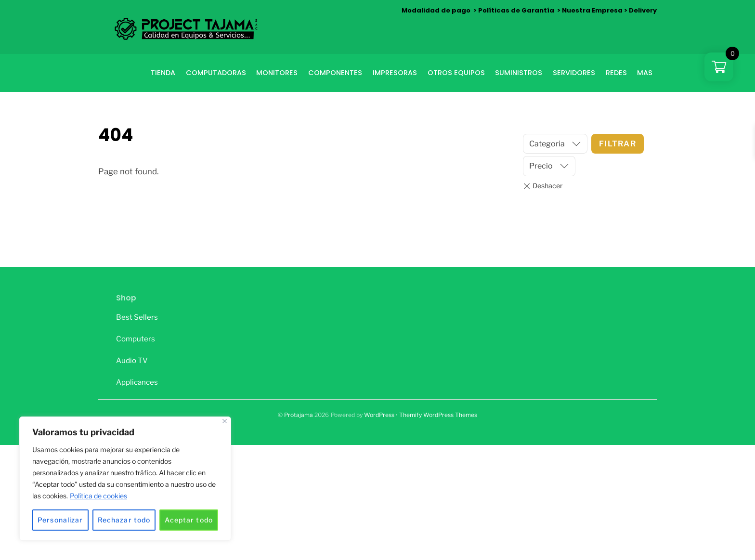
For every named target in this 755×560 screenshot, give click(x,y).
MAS (645, 73)
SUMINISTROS (519, 73)
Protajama (299, 415)
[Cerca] (225, 421)
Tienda (163, 73)
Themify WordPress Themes (438, 415)
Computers (136, 339)
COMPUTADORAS (216, 73)
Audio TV (132, 360)
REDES (616, 73)
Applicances (137, 382)
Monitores (277, 73)
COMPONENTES (335, 73)
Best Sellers (137, 317)
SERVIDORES (574, 73)
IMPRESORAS (395, 73)
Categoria (547, 144)
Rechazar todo (124, 520)
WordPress (379, 415)
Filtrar (618, 144)
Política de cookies (98, 496)
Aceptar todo (189, 520)
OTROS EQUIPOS (456, 73)
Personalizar (60, 520)
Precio (541, 166)
